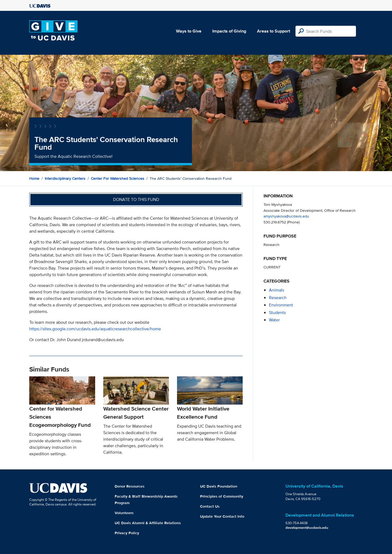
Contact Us (210, 506)
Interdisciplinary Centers (65, 178)
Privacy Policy (127, 533)
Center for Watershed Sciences (118, 178)
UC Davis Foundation (219, 486)
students (277, 313)
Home (34, 178)
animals (277, 290)
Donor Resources (130, 486)
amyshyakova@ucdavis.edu (286, 216)
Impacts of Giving (229, 31)
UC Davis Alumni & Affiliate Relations (148, 523)
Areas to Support (274, 31)
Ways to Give (189, 31)
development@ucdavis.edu (307, 528)
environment (281, 305)
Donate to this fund (136, 199)
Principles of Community (222, 496)
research (278, 298)
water (274, 320)
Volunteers (124, 513)
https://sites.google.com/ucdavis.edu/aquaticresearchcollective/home (95, 329)
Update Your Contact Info (222, 516)
